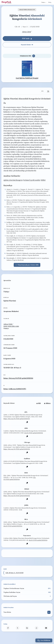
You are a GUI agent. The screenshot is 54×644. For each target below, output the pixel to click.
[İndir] (49, 619)
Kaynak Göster (27, 45)
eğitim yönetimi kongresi (13, 186)
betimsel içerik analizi (32, 186)
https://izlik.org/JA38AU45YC (15, 395)
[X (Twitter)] (18, 634)
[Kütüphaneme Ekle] (27, 56)
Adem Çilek (26, 32)
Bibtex (47, 410)
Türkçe (44, 2)
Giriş (50, 2)
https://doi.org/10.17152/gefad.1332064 (18, 384)
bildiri (43, 186)
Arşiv (5, 575)
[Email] (46, 634)
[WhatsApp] (37, 634)
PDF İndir (27, 39)
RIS (39, 410)
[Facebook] (8, 634)
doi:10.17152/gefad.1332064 (34, 439)
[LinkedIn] (27, 634)
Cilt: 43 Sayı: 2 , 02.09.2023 (14, 579)
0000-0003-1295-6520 (11, 332)
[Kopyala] (27, 429)
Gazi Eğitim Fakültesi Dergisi (27, 79)
